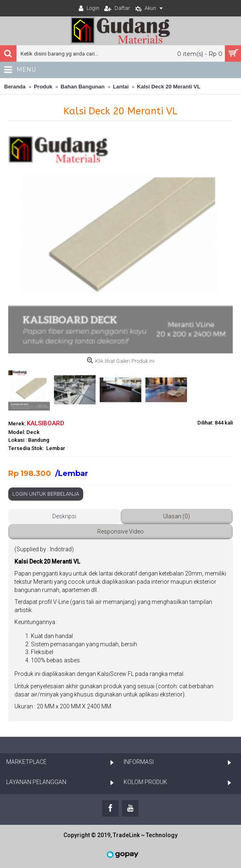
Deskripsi (64, 516)
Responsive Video (120, 531)
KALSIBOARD (46, 423)
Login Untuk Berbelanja (46, 494)
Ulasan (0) (177, 516)
